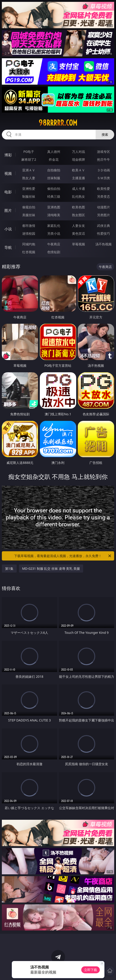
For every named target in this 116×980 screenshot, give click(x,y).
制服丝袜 (29, 196)
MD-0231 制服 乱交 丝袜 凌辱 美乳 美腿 (51, 569)
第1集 (9, 569)
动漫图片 (103, 207)
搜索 (105, 134)
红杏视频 (29, 252)
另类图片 (103, 215)
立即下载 (91, 970)
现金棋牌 (78, 159)
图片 (8, 210)
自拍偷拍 (54, 170)
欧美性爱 (103, 189)
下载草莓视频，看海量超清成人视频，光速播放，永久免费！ (63, 556)
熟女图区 (78, 215)
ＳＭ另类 (103, 178)
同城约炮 (29, 244)
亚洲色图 (54, 207)
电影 (8, 192)
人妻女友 (78, 226)
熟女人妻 (29, 178)
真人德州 (54, 152)
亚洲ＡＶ (29, 170)
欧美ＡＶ (78, 170)
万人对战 (78, 152)
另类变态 (103, 196)
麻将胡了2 (29, 159)
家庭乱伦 (54, 226)
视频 (8, 173)
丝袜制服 (54, 178)
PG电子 (29, 152)
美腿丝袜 (29, 215)
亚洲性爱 (29, 189)
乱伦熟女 (78, 196)
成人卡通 (78, 189)
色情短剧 (54, 252)
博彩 (8, 155)
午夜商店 (54, 244)
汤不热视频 (103, 244)
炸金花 (54, 159)
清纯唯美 (54, 215)
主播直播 (78, 178)
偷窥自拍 (29, 207)
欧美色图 (78, 207)
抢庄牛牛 (103, 159)
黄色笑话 (78, 233)
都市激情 (29, 226)
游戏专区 (103, 152)
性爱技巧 (103, 233)
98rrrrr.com (58, 123)
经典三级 (54, 196)
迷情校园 (29, 233)
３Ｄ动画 (103, 170)
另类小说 (54, 233)
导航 (8, 247)
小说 (8, 229)
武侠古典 (103, 226)
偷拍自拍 (54, 189)
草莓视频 (78, 244)
